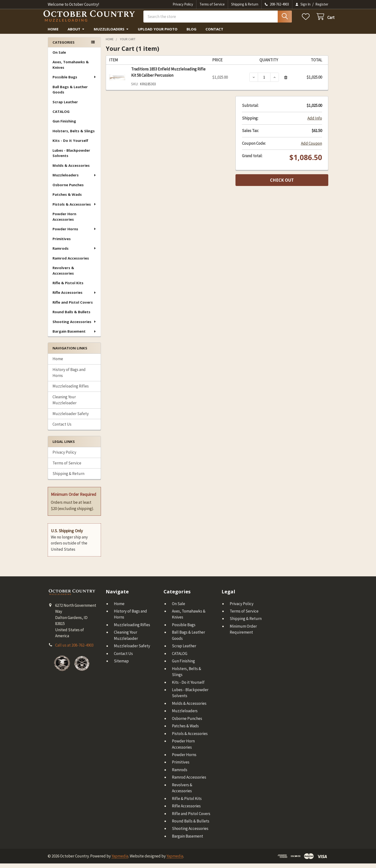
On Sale (59, 57)
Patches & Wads (67, 199)
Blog (191, 34)
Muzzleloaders (111, 34)
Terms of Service (212, 4)
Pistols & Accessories (74, 209)
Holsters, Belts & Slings (74, 135)
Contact (214, 34)
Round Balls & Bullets (71, 316)
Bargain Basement (74, 336)
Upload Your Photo (158, 34)
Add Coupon (311, 148)
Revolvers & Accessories (63, 275)
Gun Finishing (64, 126)
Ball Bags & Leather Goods (70, 94)
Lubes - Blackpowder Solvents (71, 158)
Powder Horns (74, 233)
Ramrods (74, 253)
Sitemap (121, 665)
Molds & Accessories (71, 170)
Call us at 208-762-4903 (74, 650)
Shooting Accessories (74, 326)
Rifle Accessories (74, 297)
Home (53, 34)
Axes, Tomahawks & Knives (71, 69)
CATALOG (61, 116)
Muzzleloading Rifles (71, 391)
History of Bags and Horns (69, 377)
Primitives (62, 243)
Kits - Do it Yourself (70, 145)
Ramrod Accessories (71, 263)
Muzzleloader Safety (71, 418)
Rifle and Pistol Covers (73, 307)
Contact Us (62, 429)
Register (322, 4)
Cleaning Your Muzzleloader (65, 405)
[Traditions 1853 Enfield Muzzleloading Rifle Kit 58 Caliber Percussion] (264, 82)
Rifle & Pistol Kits (68, 287)
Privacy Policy (183, 4)
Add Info (315, 123)
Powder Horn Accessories (64, 221)
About (76, 34)
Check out (282, 185)
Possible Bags (74, 81)
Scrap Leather (65, 106)
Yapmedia (120, 861)
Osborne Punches (68, 189)
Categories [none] (64, 47)
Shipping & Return (245, 4)
